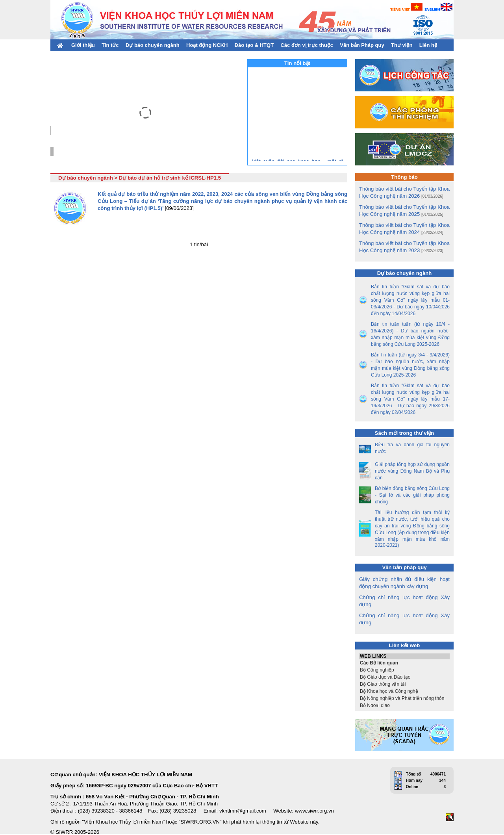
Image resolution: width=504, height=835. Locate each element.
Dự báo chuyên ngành (153, 45)
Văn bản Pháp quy (362, 45)
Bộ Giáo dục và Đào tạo (404, 677)
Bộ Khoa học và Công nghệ (404, 691)
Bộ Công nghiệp (404, 670)
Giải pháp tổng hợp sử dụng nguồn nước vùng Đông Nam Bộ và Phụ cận (412, 471)
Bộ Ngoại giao (404, 705)
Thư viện (402, 45)
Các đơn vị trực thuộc (307, 45)
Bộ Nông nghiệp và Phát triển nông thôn (404, 698)
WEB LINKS (404, 656)
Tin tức (110, 45)
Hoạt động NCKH (207, 45)
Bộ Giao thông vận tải (404, 684)
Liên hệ (428, 45)
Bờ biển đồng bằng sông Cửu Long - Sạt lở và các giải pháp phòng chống (412, 495)
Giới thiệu (83, 45)
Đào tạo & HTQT (254, 45)
